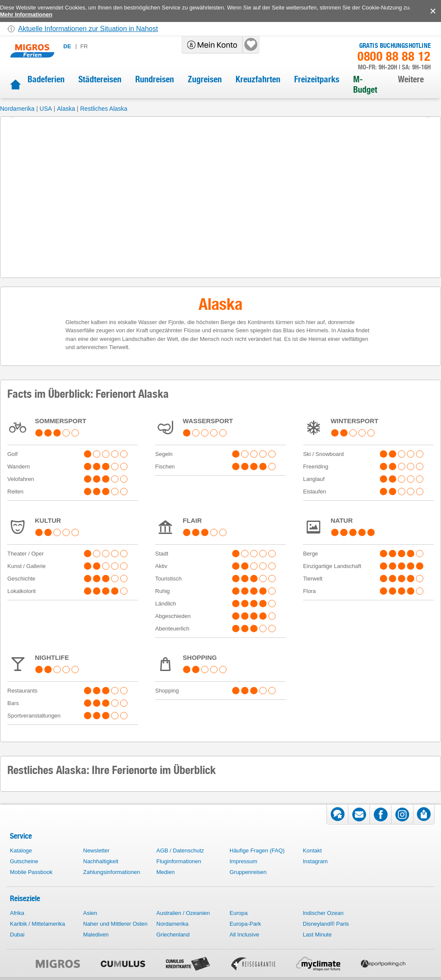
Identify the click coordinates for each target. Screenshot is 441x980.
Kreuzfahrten (258, 79)
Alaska (66, 109)
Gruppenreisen (248, 872)
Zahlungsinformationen (112, 872)
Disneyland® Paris (326, 924)
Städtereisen (100, 79)
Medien (166, 872)
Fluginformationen (179, 861)
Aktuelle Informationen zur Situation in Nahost (88, 29)
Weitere (411, 79)
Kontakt (312, 850)
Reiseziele (25, 898)
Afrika (17, 913)
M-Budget (365, 84)
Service (21, 836)
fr (84, 46)
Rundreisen (155, 79)
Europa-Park (245, 924)
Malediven (96, 935)
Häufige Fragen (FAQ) (257, 850)
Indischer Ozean (323, 913)
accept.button (432, 11)
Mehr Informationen (26, 14)
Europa (239, 913)
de (67, 46)
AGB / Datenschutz (180, 850)
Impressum (243, 861)
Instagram (315, 861)
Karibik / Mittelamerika (37, 924)
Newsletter (96, 850)
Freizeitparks (317, 79)
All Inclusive (244, 935)
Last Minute (317, 935)
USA (46, 109)
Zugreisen (205, 79)
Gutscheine (24, 861)
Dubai (17, 935)
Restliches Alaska (104, 109)
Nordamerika (17, 109)
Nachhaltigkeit (101, 861)
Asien (90, 913)
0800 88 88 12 (394, 56)
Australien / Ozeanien (183, 913)
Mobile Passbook (31, 872)
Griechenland (173, 935)
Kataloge (21, 850)
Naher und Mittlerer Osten (115, 924)
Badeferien (46, 79)
